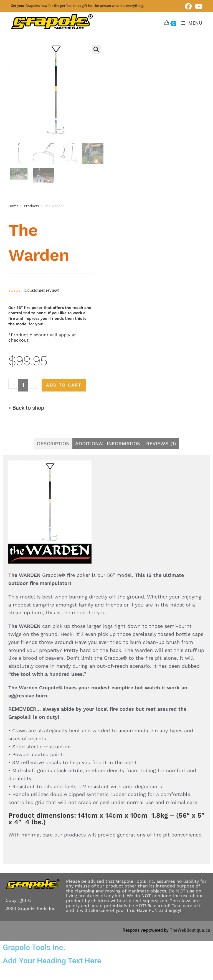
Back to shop (28, 408)
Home (13, 206)
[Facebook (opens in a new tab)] (188, 6)
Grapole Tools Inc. (34, 947)
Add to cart (64, 385)
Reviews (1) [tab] (161, 443)
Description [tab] (53, 443)
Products (31, 206)
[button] (96, 50)
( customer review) (41, 290)
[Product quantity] (23, 385)
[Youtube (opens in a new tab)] (198, 6)
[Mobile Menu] (190, 23)
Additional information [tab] (108, 443)
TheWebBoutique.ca (190, 930)
